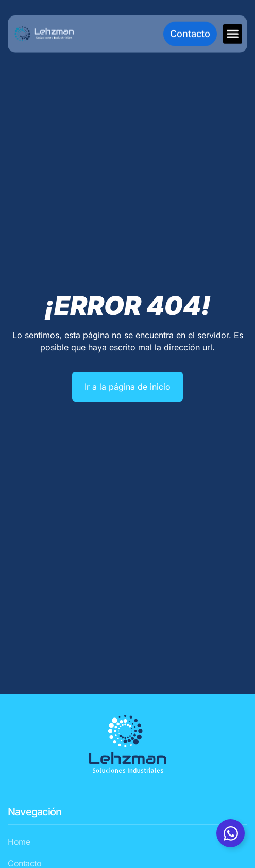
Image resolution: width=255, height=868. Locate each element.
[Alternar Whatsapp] (231, 833)
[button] (233, 34)
